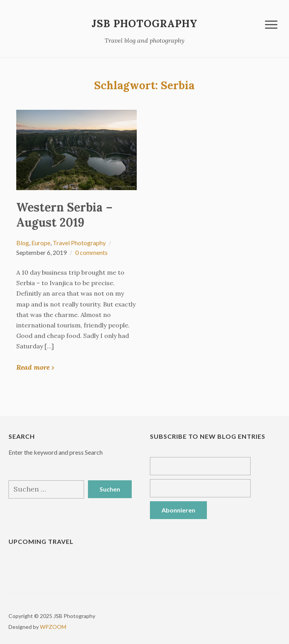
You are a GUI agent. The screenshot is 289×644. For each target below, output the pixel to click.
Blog (23, 243)
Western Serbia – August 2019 (65, 215)
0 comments (91, 252)
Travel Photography (79, 243)
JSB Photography (144, 23)
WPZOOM (53, 627)
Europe (41, 243)
